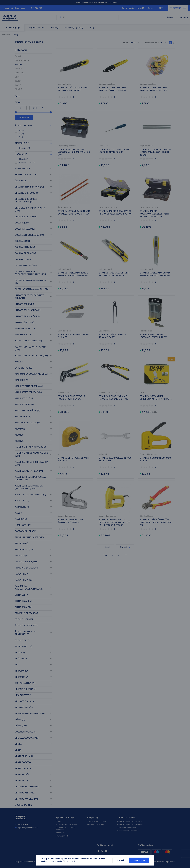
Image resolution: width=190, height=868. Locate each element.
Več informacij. (69, 861)
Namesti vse (139, 860)
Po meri (120, 860)
